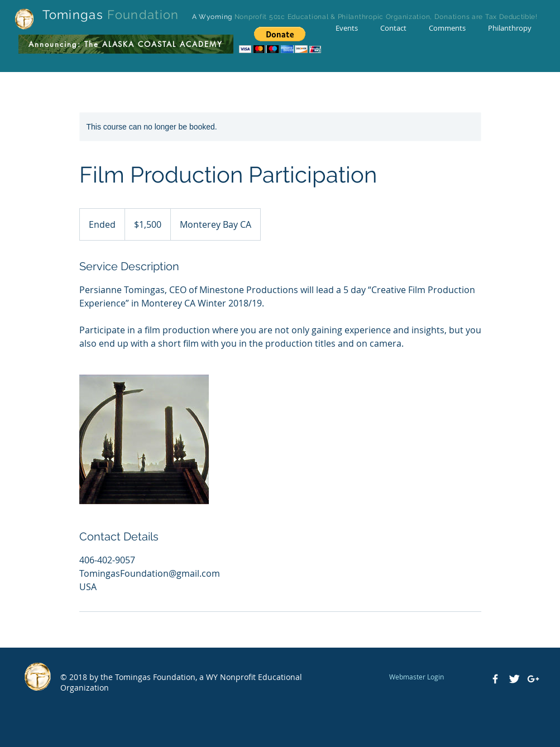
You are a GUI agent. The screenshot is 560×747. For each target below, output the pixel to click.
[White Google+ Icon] (533, 679)
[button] (280, 40)
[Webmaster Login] (417, 677)
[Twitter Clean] (514, 679)
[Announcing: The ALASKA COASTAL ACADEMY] (126, 44)
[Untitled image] (144, 439)
